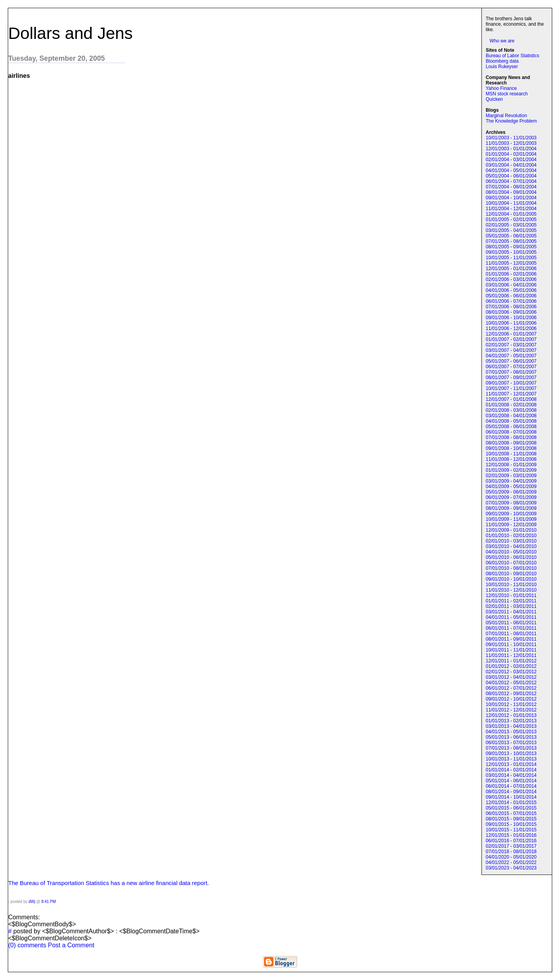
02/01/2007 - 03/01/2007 (511, 345)
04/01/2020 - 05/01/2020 (511, 857)
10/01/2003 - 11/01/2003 (511, 138)
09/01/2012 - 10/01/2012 (511, 699)
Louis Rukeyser (502, 67)
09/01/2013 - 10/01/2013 (511, 753)
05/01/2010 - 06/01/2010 (511, 557)
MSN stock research (507, 94)
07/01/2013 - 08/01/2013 (511, 748)
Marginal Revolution (506, 116)
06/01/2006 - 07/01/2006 (511, 301)
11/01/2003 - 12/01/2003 (511, 143)
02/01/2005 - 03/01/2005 (511, 225)
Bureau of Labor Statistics (512, 56)
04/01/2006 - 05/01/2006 (511, 290)
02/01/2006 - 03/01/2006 (511, 279)
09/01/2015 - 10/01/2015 (511, 824)
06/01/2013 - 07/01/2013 (511, 743)
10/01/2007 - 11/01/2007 (511, 388)
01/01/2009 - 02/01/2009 (511, 470)
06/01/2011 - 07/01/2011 (511, 628)
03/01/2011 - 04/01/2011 (511, 612)
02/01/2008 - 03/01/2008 (511, 410)
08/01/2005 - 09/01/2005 (511, 247)
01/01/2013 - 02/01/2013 (511, 721)
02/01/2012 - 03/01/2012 (511, 672)
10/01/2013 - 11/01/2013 (511, 759)
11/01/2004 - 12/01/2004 (511, 209)
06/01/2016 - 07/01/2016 (511, 841)
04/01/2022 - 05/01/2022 (511, 862)
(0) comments (28, 945)
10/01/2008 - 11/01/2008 (511, 454)
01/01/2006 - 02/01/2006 (511, 274)
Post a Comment (71, 945)
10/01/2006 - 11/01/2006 (511, 323)
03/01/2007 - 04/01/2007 (511, 350)
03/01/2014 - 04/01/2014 (511, 775)
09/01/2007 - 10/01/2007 (511, 383)
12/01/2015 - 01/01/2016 (511, 835)
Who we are (502, 41)
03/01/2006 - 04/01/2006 (511, 285)
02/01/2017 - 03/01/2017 (511, 846)
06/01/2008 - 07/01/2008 (511, 432)
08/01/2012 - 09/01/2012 (511, 694)
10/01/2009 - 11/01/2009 (511, 519)
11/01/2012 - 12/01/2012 (511, 710)
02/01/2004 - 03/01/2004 (511, 160)
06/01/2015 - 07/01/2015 (511, 813)
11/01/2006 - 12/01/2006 (511, 328)
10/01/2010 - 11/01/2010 (511, 585)
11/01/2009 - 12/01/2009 (511, 525)
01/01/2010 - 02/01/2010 (511, 536)
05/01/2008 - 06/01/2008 (511, 427)
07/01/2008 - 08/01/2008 (511, 437)
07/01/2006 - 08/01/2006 (511, 307)
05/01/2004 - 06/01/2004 (511, 176)
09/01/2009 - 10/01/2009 (511, 514)
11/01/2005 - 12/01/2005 (511, 263)
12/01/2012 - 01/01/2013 (511, 715)
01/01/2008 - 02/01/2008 (511, 405)
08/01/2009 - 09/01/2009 (511, 508)
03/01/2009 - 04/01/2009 (511, 481)
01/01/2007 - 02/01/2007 (511, 339)
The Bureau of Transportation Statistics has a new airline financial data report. (108, 883)
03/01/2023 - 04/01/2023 (511, 868)
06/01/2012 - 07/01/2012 (511, 688)
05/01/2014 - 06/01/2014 (511, 781)
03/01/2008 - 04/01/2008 (511, 416)
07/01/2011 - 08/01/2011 (511, 634)
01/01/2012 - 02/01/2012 (511, 666)
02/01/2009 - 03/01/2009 (511, 476)
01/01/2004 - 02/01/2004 (511, 154)
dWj (32, 902)
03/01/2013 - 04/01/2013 (511, 726)
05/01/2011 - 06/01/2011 (511, 623)
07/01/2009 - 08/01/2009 (511, 503)
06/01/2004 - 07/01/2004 (511, 181)
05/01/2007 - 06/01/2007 (511, 361)
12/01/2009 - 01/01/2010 (511, 530)
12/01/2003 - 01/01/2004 (511, 149)
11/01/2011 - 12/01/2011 (511, 655)
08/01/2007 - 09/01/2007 (511, 378)
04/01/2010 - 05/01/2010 (511, 552)
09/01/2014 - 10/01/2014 (511, 797)
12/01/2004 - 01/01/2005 (511, 214)
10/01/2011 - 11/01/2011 (511, 650)
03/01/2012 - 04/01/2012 (511, 677)
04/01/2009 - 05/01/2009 (511, 486)
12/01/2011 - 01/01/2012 (511, 661)
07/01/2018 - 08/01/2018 (511, 852)
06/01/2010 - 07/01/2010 (511, 563)
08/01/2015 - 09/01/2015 (511, 819)
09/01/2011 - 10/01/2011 (511, 645)
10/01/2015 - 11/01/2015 (511, 830)
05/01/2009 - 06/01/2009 (511, 492)
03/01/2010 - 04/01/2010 (511, 546)
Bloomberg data (502, 61)
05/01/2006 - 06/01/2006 (511, 296)
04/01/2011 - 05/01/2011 (511, 617)
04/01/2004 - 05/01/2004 (511, 170)
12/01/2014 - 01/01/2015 (511, 803)
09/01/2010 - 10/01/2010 (511, 579)
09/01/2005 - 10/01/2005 (511, 252)
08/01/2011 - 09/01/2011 (511, 639)
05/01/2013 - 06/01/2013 (511, 737)
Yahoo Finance (501, 88)
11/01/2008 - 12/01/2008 (511, 459)
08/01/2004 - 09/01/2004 (511, 192)
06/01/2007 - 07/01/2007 (511, 367)
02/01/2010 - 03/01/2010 (511, 541)
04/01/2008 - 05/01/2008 (511, 421)
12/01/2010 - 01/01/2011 (511, 595)
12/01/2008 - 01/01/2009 (511, 465)
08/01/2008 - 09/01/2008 (511, 443)
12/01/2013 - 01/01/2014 (511, 764)
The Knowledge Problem (511, 121)
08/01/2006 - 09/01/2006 (511, 312)
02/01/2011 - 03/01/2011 (511, 606)
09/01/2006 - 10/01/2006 (511, 318)
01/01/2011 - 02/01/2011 (511, 601)
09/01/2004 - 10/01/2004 (511, 198)
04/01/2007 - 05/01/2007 (511, 356)
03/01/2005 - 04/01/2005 (511, 230)
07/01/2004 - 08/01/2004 (511, 187)
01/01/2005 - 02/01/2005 (511, 220)
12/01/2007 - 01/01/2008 (511, 399)
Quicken (494, 99)
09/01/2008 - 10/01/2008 (511, 448)
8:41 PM (48, 902)
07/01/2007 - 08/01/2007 (511, 372)
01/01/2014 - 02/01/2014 (511, 770)
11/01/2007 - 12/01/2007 (511, 394)
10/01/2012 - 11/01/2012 (511, 704)
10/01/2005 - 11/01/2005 (511, 258)
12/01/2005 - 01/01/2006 (511, 269)
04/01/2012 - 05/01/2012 (511, 683)
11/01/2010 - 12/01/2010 (511, 590)
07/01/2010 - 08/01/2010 (511, 568)
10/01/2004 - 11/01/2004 (511, 203)
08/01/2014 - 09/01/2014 (511, 792)
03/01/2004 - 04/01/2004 (511, 165)
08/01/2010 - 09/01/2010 (511, 574)
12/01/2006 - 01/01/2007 (511, 334)
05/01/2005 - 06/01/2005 (511, 236)
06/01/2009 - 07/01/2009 (511, 497)
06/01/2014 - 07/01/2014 (511, 786)
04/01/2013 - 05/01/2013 (511, 732)
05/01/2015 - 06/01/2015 (511, 808)
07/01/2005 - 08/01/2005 (511, 241)
